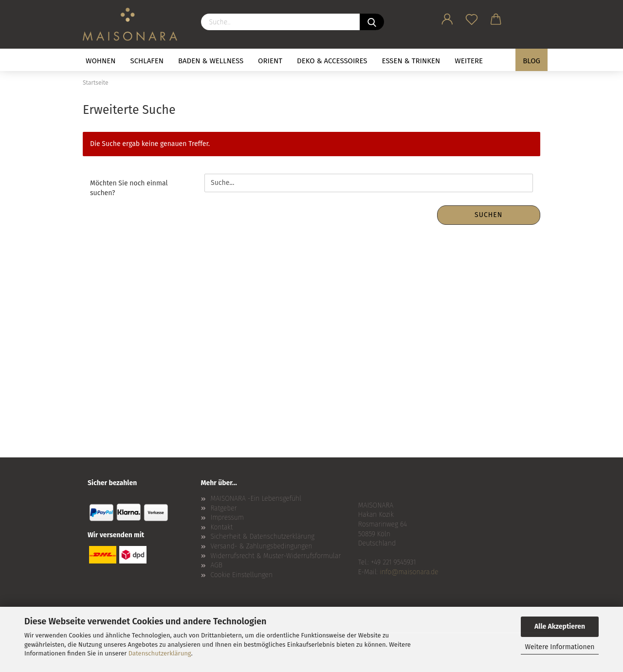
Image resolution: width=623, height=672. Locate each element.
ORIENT (270, 61)
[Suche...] (372, 22)
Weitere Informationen (559, 647)
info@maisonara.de (409, 572)
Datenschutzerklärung (160, 653)
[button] (447, 18)
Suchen (488, 215)
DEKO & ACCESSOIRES (332, 61)
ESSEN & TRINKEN (411, 61)
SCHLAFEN (147, 61)
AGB (217, 565)
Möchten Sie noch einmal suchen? (129, 188)
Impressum (227, 518)
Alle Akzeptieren (560, 627)
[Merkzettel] (472, 18)
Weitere (469, 61)
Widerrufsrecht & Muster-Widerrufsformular (276, 556)
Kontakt (222, 527)
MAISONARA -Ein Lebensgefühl (256, 499)
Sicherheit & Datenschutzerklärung (263, 536)
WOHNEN (101, 61)
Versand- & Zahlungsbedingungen (262, 546)
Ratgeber (224, 508)
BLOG (531, 61)
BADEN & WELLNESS (211, 61)
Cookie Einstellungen (242, 575)
